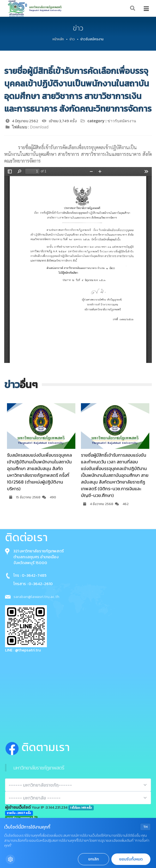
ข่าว (72, 39)
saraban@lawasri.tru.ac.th (36, 597)
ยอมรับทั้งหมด (131, 859)
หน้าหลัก (58, 39)
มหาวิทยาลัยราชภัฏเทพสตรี (39, 768)
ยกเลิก (93, 859)
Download (39, 127)
